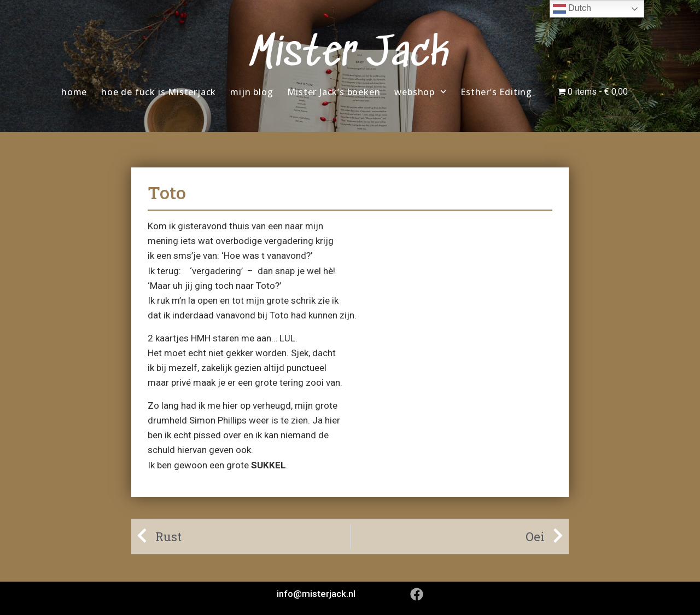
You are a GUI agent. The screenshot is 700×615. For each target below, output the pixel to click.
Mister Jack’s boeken (334, 92)
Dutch (572, 9)
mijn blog (252, 92)
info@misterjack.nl (316, 594)
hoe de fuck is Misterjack (159, 92)
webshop (420, 92)
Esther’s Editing (496, 92)
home (74, 92)
